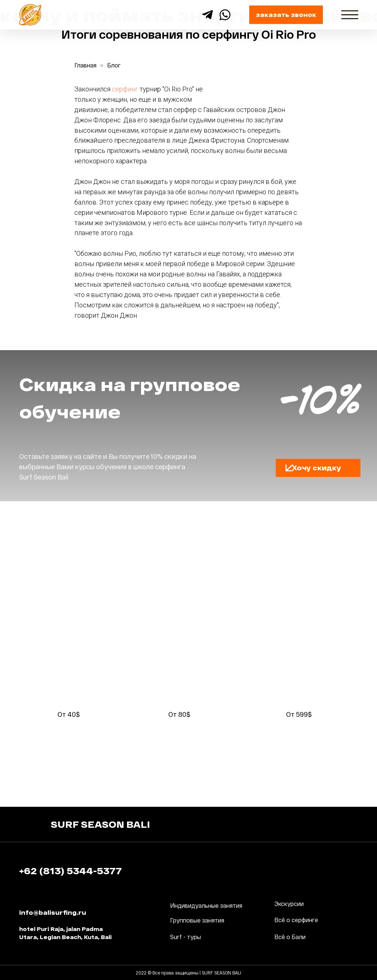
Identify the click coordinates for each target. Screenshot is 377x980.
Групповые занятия (197, 920)
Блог (114, 65)
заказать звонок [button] (286, 15)
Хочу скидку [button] (316, 468)
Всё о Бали (290, 937)
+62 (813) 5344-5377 (71, 871)
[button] (289, 468)
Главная (85, 65)
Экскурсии (289, 904)
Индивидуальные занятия (206, 905)
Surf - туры (186, 937)
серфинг (125, 89)
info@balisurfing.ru (53, 912)
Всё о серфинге (296, 920)
